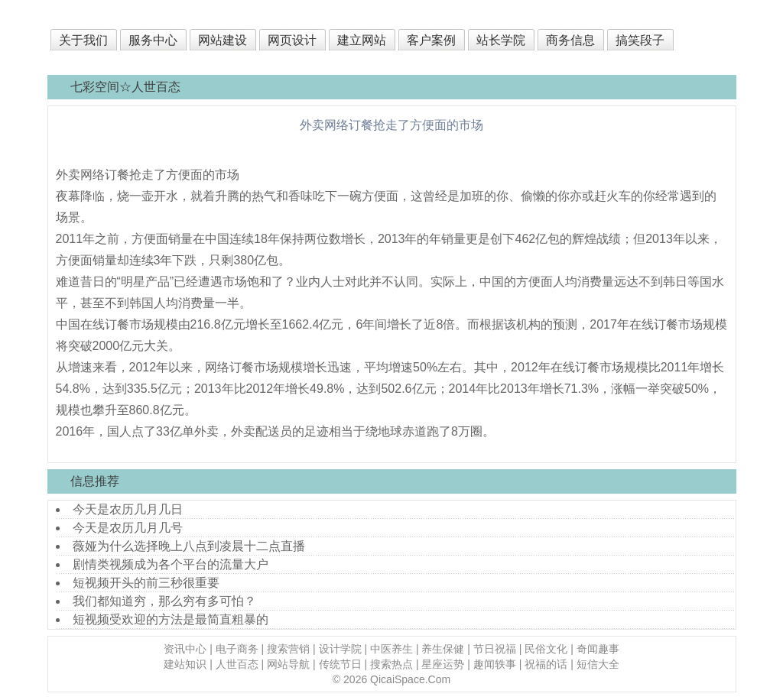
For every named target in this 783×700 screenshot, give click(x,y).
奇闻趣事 (598, 649)
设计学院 (340, 649)
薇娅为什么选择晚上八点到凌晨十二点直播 (189, 546)
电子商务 (237, 649)
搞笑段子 (640, 40)
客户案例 (431, 40)
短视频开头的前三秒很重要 (146, 583)
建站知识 (185, 664)
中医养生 (391, 649)
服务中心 (153, 40)
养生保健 (443, 649)
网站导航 (288, 664)
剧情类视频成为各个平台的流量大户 (171, 564)
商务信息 (570, 40)
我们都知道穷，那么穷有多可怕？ (164, 601)
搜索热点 (391, 664)
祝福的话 (546, 664)
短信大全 (598, 664)
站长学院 (501, 40)
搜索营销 (288, 649)
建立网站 (362, 40)
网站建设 (223, 40)
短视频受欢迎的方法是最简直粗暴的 (171, 619)
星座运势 (443, 664)
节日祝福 (495, 649)
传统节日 (340, 664)
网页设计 (292, 40)
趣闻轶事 (495, 664)
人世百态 (237, 664)
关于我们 (83, 40)
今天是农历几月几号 (128, 528)
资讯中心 (185, 649)
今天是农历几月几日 (128, 509)
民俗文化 (546, 649)
